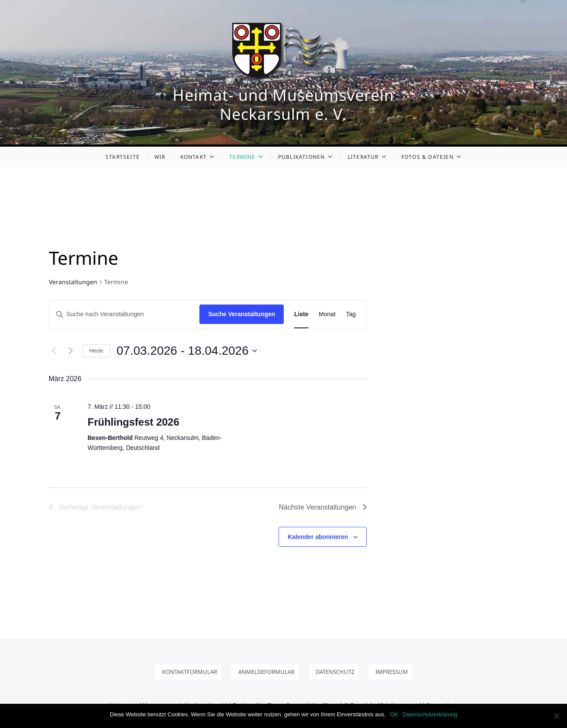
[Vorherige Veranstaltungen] (54, 351)
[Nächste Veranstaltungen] (71, 351)
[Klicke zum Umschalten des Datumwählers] (187, 351)
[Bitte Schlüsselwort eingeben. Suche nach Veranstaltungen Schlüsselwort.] (125, 314)
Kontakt (194, 157)
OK (394, 714)
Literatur (363, 157)
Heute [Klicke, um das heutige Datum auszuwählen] (96, 351)
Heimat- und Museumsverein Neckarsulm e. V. (283, 105)
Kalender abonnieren (318, 537)
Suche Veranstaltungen (242, 314)
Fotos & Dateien (428, 157)
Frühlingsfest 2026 (134, 422)
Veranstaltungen (73, 282)
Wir (160, 157)
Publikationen (302, 157)
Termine (242, 157)
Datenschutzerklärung (430, 714)
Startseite (123, 157)
